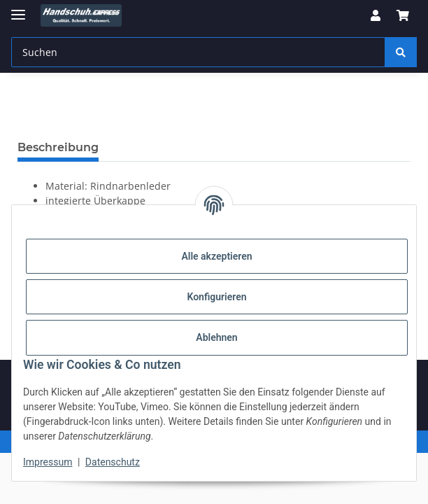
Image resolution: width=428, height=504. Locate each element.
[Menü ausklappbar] (18, 9)
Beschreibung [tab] (58, 147)
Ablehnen (216, 337)
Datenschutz (113, 462)
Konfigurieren (216, 297)
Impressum (48, 462)
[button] (376, 15)
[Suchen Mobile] (198, 52)
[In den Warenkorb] (29, 126)
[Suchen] (401, 52)
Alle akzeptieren (216, 256)
